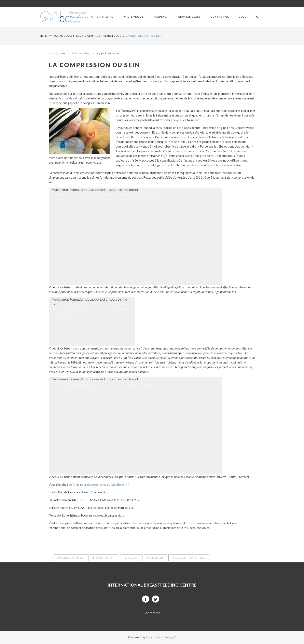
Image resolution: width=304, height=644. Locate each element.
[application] (135, 236)
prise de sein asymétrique (219, 353)
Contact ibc (152, 613)
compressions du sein (71, 558)
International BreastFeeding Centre (69, 36)
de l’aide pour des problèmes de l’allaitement (98, 484)
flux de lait (131, 558)
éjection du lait (104, 558)
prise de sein (70, 98)
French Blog (112, 36)
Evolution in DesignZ (161, 637)
